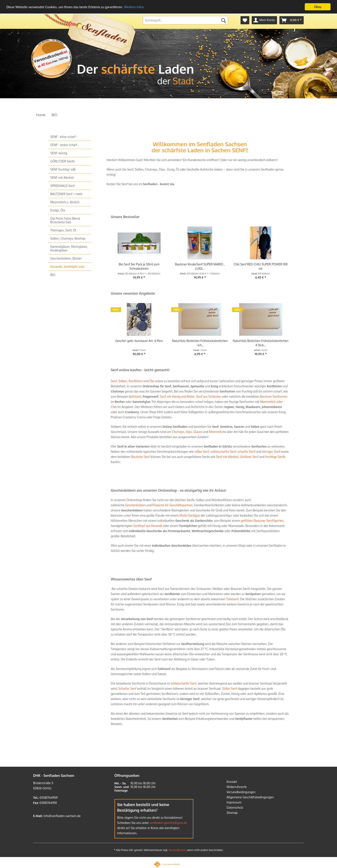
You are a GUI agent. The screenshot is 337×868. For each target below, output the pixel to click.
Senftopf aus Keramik (148, 526)
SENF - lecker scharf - (65, 145)
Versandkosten (177, 850)
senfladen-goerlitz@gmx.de (168, 823)
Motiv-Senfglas (190, 515)
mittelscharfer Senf (223, 451)
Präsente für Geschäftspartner (172, 505)
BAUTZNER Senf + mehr (66, 194)
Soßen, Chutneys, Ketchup (68, 238)
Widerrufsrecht (237, 787)
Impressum (234, 802)
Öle (152, 381)
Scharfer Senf (127, 688)
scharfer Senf (246, 451)
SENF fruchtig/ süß (63, 169)
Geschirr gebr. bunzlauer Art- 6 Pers (139, 341)
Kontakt (232, 781)
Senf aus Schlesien (208, 396)
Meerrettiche (218, 432)
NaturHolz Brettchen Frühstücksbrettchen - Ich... (200, 343)
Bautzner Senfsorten (274, 396)
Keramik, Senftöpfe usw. (67, 266)
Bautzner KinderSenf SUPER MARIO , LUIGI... (200, 266)
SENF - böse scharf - (64, 136)
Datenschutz (235, 807)
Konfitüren (136, 381)
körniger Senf (271, 451)
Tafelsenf (232, 599)
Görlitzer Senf (249, 456)
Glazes (198, 432)
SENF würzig (59, 153)
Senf (114, 381)
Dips (189, 432)
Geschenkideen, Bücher (66, 258)
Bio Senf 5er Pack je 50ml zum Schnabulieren (139, 266)
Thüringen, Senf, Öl (63, 230)
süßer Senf (202, 451)
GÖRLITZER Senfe (62, 161)
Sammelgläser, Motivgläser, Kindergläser (69, 248)
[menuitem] (245, 20)
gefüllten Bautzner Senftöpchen (262, 520)
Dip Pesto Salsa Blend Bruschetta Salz (65, 220)
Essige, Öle (58, 210)
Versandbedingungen (241, 792)
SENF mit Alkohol (62, 177)
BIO (53, 275)
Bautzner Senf (141, 456)
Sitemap (232, 812)
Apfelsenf (135, 396)
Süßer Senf (230, 688)
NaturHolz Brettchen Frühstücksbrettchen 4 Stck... (261, 343)
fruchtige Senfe (275, 456)
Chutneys (178, 432)
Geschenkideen (135, 505)
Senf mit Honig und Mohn (177, 396)
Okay (318, 7)
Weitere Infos (134, 7)
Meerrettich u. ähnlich (65, 202)
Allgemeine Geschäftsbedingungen (250, 797)
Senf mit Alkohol (227, 456)
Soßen (123, 381)
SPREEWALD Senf (62, 185)
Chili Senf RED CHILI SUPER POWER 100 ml (261, 266)
